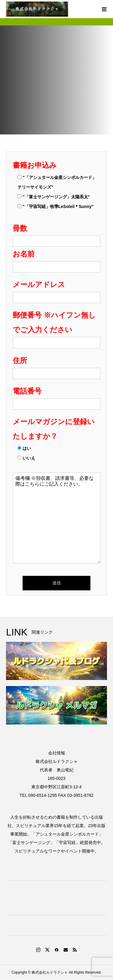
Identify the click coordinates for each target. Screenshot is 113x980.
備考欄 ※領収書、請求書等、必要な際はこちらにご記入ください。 (56, 518)
